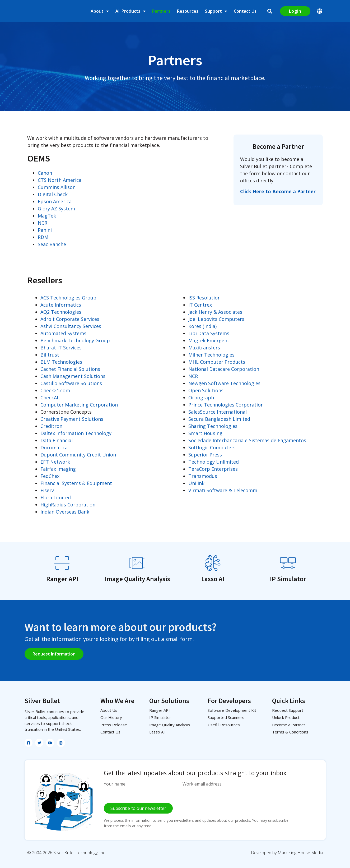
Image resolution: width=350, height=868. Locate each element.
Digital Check (53, 194)
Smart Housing (205, 433)
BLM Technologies (61, 362)
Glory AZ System (56, 209)
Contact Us (245, 11)
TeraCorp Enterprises (213, 469)
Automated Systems (63, 333)
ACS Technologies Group (68, 298)
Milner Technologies (211, 355)
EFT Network (55, 462)
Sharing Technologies (213, 426)
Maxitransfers (204, 348)
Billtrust (50, 355)
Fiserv (47, 490)
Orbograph (201, 398)
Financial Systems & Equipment (76, 483)
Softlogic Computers (212, 447)
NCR (43, 223)
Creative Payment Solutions (72, 419)
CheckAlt (50, 398)
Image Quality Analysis (137, 579)
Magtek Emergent (209, 340)
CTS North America (60, 180)
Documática (54, 447)
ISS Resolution (204, 298)
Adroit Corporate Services (70, 319)
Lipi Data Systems (209, 333)
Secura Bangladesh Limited (219, 419)
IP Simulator (288, 579)
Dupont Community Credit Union (78, 455)
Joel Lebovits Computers (216, 319)
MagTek (47, 216)
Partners (161, 11)
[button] (270, 11)
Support (216, 11)
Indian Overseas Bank (65, 512)
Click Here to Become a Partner (278, 191)
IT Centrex (200, 305)
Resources (188, 11)
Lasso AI (213, 579)
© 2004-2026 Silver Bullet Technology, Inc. (67, 853)
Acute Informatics (61, 305)
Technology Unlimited (214, 462)
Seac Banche (52, 244)
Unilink (196, 483)
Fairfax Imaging (58, 469)
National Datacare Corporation (224, 369)
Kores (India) (202, 326)
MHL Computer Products (217, 362)
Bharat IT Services (61, 348)
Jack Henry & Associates (215, 312)
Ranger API (62, 579)
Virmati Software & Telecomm (223, 490)
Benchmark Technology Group (75, 340)
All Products (130, 11)
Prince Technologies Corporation (226, 405)
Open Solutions (206, 390)
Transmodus (203, 476)
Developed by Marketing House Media (287, 853)
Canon (45, 173)
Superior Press (205, 455)
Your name (115, 784)
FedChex (50, 476)
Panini (45, 230)
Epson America (55, 201)
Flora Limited (56, 497)
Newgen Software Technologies (224, 383)
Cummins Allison (57, 187)
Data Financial (57, 440)
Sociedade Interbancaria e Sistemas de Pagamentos (247, 440)
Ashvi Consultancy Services (71, 326)
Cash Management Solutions (73, 376)
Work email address (202, 784)
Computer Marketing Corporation (79, 405)
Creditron (51, 426)
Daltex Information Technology (76, 433)
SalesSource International (218, 412)
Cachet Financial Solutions (70, 369)
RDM (43, 237)
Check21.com (55, 390)
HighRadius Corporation (68, 505)
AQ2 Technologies (61, 312)
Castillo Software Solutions (71, 383)
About (100, 11)
